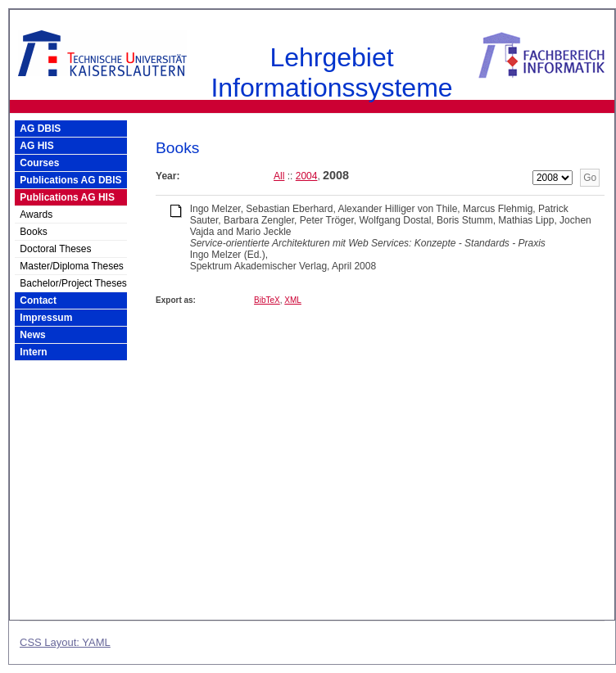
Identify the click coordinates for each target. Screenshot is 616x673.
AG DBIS (40, 129)
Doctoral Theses (55, 249)
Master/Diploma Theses (72, 266)
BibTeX (267, 300)
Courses (39, 163)
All (279, 176)
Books (33, 232)
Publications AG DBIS (70, 180)
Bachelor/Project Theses (73, 283)
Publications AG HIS (67, 197)
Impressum (46, 318)
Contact (38, 300)
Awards (36, 215)
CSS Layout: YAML (65, 642)
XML (293, 300)
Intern (33, 352)
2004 (307, 176)
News (32, 335)
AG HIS (36, 146)
